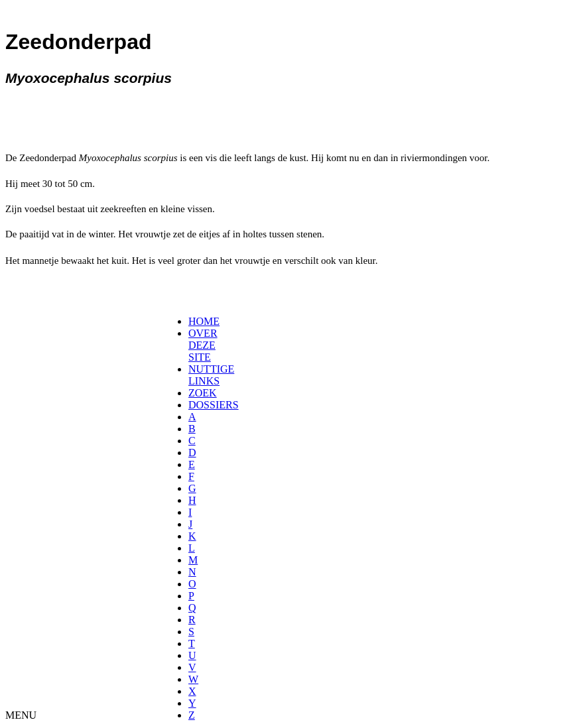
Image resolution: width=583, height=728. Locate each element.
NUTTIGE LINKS (211, 375)
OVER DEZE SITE (203, 345)
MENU (21, 715)
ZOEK (203, 393)
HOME (204, 321)
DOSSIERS (214, 405)
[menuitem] (193, 322)
